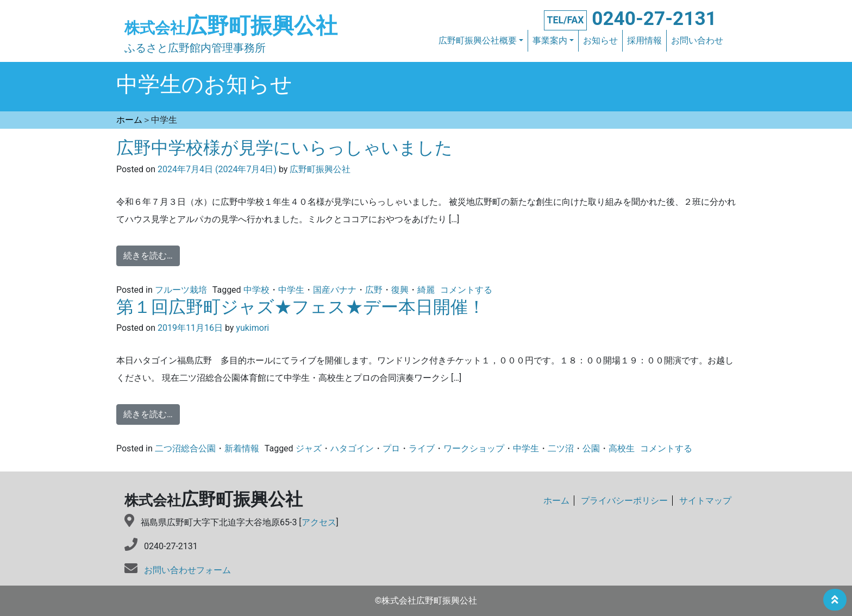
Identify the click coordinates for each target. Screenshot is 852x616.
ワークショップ (474, 448)
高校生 (622, 448)
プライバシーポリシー (624, 501)
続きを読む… (148, 256)
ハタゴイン (352, 448)
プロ (391, 448)
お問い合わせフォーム (187, 570)
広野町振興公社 (231, 26)
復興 (400, 290)
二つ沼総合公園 (185, 448)
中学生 (291, 290)
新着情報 (242, 448)
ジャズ (309, 448)
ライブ (422, 448)
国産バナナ (335, 290)
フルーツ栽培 (181, 290)
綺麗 (426, 290)
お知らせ (600, 40)
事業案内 (550, 40)
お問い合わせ (697, 40)
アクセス (319, 522)
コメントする (466, 290)
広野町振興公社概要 (478, 40)
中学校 (256, 290)
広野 (374, 290)
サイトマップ (705, 501)
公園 (591, 448)
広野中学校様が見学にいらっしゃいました (284, 148)
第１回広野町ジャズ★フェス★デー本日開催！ (301, 307)
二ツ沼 (561, 448)
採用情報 (644, 40)
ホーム (556, 501)
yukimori (251, 328)
